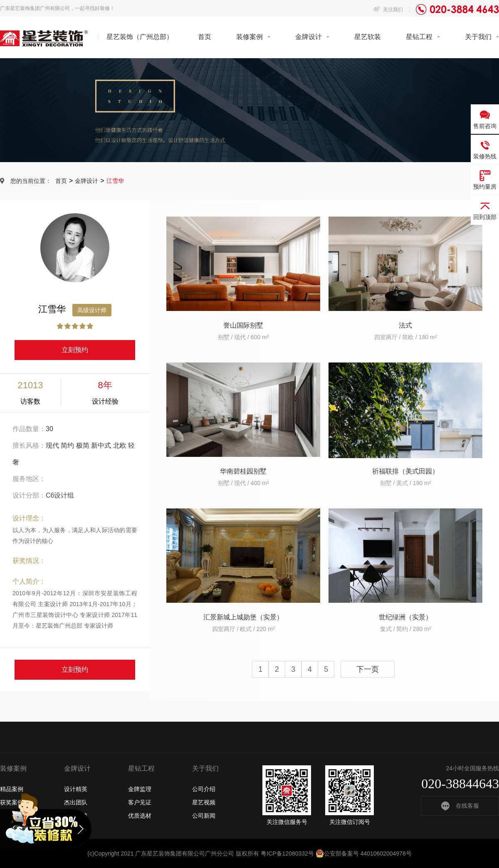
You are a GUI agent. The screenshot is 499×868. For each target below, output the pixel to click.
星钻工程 (419, 37)
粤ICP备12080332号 (287, 853)
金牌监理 (140, 789)
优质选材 (140, 816)
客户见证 (140, 802)
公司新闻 (204, 816)
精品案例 (12, 789)
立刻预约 (75, 350)
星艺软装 (368, 37)
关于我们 (478, 37)
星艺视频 (204, 802)
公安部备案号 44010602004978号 (364, 853)
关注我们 (388, 10)
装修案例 (249, 37)
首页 (205, 37)
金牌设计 (309, 37)
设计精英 (76, 789)
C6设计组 (60, 495)
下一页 (368, 669)
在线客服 (460, 806)
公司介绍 (204, 789)
